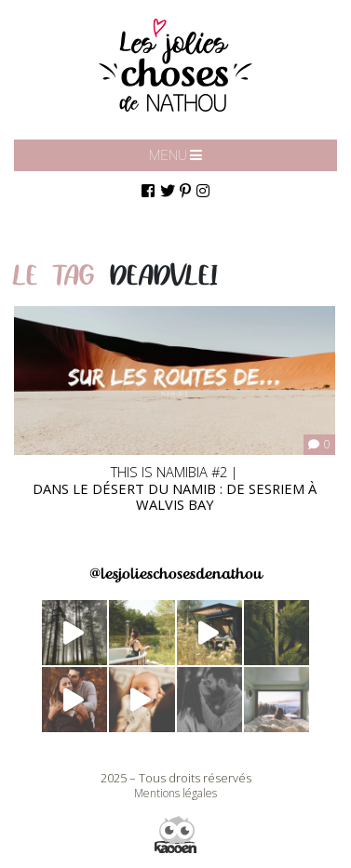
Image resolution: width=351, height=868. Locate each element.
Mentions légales (175, 793)
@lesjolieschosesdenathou (175, 574)
